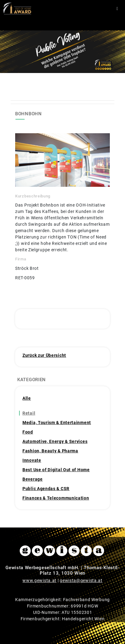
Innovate (32, 460)
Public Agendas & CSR (46, 489)
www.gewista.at (39, 580)
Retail (29, 413)
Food (28, 432)
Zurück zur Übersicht (44, 355)
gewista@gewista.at (81, 580)
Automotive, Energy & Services (55, 441)
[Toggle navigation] (117, 9)
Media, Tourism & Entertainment (57, 423)
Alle (27, 398)
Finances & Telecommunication (56, 498)
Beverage (33, 479)
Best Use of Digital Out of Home (56, 470)
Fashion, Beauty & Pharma (50, 451)
